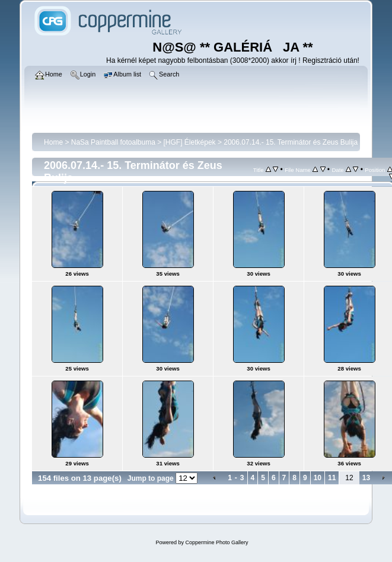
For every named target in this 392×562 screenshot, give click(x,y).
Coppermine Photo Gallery (216, 542)
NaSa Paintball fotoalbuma (113, 142)
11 (332, 478)
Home (53, 142)
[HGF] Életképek (190, 142)
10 (318, 478)
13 (366, 478)
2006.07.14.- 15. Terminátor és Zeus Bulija (291, 142)
